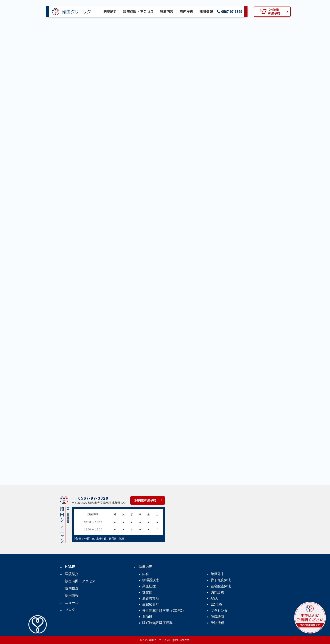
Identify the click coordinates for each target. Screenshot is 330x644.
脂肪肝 (147, 617)
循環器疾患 (151, 580)
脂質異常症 (151, 598)
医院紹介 (110, 12)
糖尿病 (147, 592)
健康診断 (217, 617)
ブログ (70, 610)
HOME (70, 567)
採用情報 (206, 12)
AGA (214, 598)
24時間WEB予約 (145, 500)
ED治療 (216, 604)
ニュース (72, 603)
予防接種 (217, 623)
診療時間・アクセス (138, 12)
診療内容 (166, 12)
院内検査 (186, 12)
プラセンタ (219, 611)
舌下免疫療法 (221, 580)
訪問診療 (217, 592)
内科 (146, 574)
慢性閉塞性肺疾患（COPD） (164, 611)
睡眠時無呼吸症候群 (157, 623)
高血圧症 (149, 586)
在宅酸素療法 (221, 586)
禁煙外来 (217, 574)
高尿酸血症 (151, 604)
